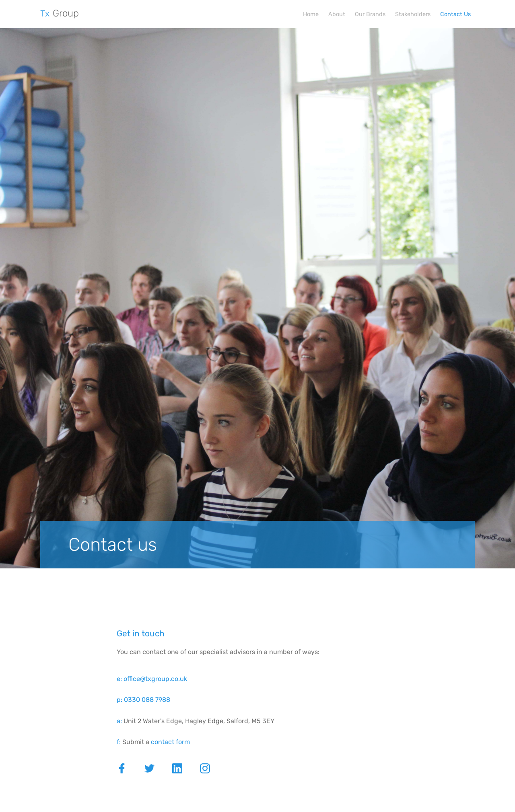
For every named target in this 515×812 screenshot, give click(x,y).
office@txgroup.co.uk (155, 679)
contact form (170, 742)
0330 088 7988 (147, 700)
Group (60, 13)
